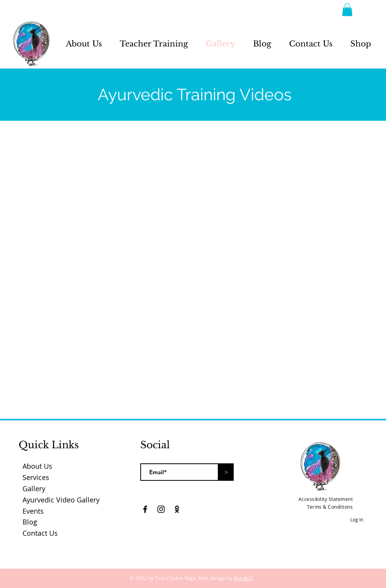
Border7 (244, 578)
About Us (37, 466)
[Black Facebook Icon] (145, 509)
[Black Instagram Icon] (161, 509)
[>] (226, 472)
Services (36, 477)
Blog (30, 522)
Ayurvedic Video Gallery (61, 500)
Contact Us (40, 533)
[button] (347, 9)
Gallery (34, 489)
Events (33, 511)
